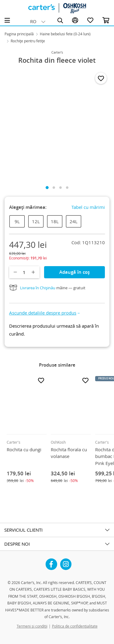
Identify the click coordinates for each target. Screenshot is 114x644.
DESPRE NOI (17, 544)
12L (36, 221)
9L (17, 221)
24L (74, 221)
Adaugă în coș (74, 272)
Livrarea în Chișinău (38, 288)
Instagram (66, 562)
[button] (45, 313)
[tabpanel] (57, 125)
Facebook (51, 562)
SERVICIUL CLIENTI (23, 530)
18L (55, 221)
